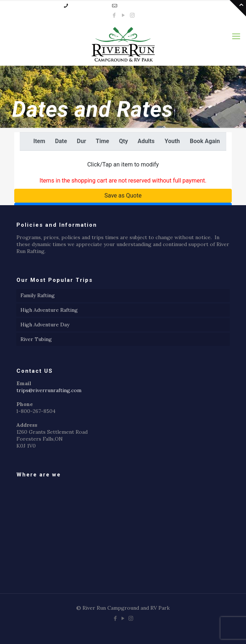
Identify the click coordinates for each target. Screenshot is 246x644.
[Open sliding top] (238, 8)
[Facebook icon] (114, 15)
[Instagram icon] (132, 15)
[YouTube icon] (123, 15)
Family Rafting (38, 295)
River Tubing (36, 339)
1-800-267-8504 (36, 411)
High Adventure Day (45, 325)
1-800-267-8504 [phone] (89, 5)
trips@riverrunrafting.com (49, 390)
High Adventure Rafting (49, 310)
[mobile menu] (236, 36)
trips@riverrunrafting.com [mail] (150, 5)
